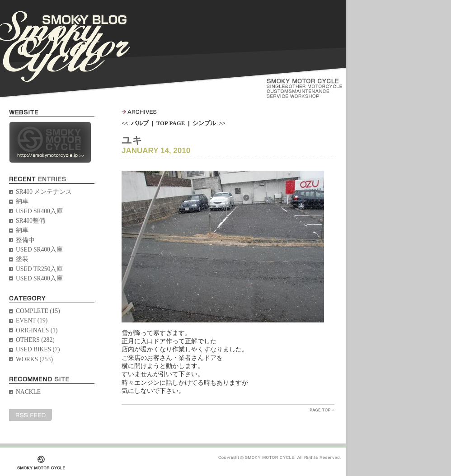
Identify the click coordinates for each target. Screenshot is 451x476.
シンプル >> (209, 123)
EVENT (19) (32, 320)
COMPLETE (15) (38, 311)
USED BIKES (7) (38, 349)
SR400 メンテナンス (44, 192)
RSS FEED (31, 415)
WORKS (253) (34, 359)
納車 (22, 201)
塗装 (22, 259)
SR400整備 (31, 221)
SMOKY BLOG (65, 47)
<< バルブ (135, 123)
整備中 (25, 240)
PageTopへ (322, 410)
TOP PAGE (171, 123)
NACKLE (28, 392)
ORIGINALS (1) (37, 330)
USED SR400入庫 (39, 211)
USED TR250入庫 (39, 269)
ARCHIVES (139, 112)
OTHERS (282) (35, 340)
